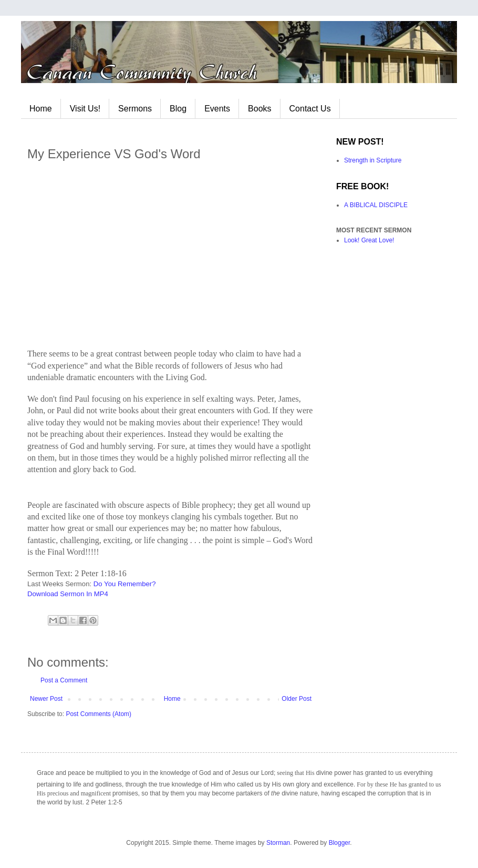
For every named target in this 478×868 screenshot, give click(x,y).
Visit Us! (85, 109)
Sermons (135, 109)
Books (259, 109)
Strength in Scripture (373, 160)
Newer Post (46, 699)
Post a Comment (64, 680)
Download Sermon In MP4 (68, 594)
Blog (178, 109)
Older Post (297, 699)
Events (217, 109)
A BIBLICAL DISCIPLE (376, 205)
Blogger (340, 843)
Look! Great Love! (369, 240)
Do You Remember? (125, 584)
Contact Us (310, 109)
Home (41, 109)
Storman (278, 843)
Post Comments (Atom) (98, 714)
